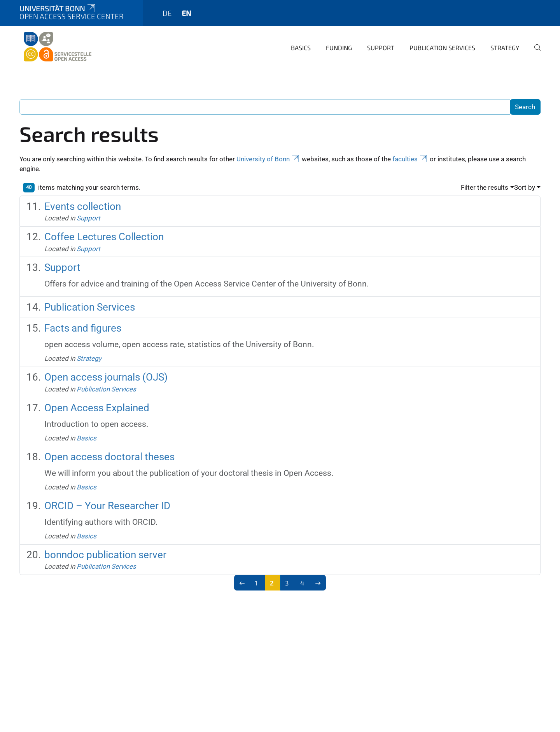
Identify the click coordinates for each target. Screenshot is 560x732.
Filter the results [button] (485, 187)
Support (381, 48)
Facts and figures (83, 328)
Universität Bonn (58, 8)
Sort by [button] (525, 187)
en (186, 13)
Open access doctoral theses (109, 457)
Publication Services (442, 48)
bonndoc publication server (105, 555)
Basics (301, 48)
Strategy (505, 48)
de (167, 13)
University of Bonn (268, 159)
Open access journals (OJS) (106, 377)
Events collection (83, 206)
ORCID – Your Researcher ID (107, 506)
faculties (410, 159)
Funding (339, 48)
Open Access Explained (97, 408)
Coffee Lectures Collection (104, 237)
